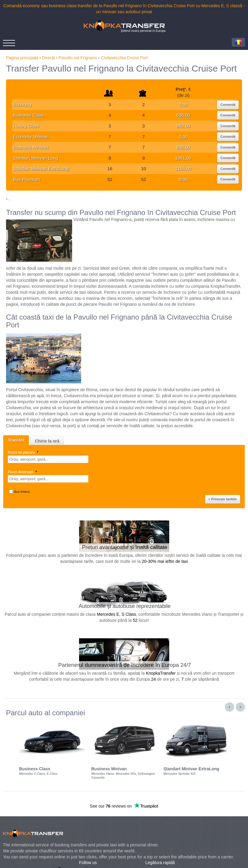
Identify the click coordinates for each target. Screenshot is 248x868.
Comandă (228, 105)
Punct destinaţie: (23, 472)
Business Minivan (31, 147)
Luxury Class (26, 126)
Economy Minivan (31, 137)
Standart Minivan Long (35, 158)
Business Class (28, 115)
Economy (22, 104)
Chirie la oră (47, 441)
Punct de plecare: (24, 452)
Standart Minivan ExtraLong (41, 169)
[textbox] (48, 459)
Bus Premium (26, 179)
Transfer (16, 440)
